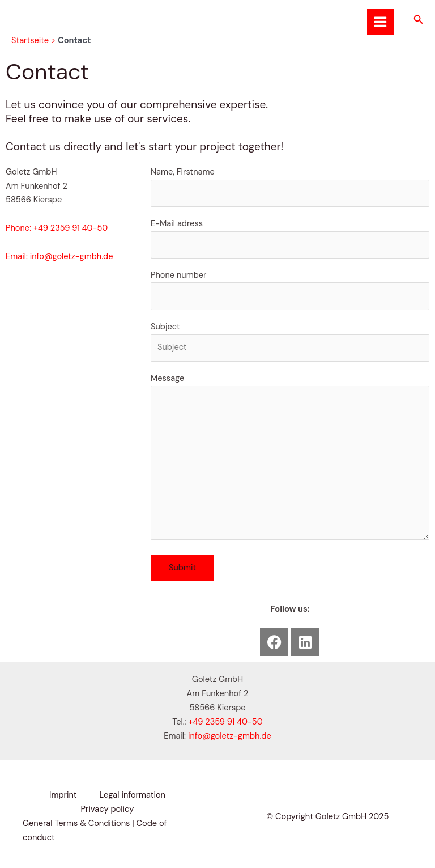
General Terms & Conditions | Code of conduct (95, 831)
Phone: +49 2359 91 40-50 (57, 228)
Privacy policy (108, 809)
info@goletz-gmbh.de (230, 736)
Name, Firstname (290, 187)
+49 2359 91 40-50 (225, 722)
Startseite (30, 41)
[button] (419, 20)
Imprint (63, 795)
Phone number (290, 290)
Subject (290, 342)
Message (290, 459)
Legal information (133, 795)
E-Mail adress (290, 238)
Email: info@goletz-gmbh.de (59, 257)
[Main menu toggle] (380, 22)
